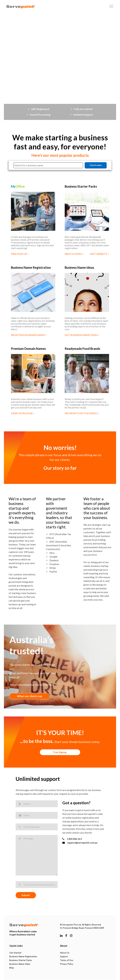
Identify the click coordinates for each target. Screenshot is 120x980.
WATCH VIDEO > (74, 254)
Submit (26, 895)
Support (64, 957)
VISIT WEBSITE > (99, 254)
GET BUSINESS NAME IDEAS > (82, 335)
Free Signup (60, 752)
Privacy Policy (67, 964)
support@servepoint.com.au (80, 843)
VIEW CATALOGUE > (23, 413)
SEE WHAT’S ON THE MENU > (82, 413)
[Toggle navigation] (111, 6)
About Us (65, 953)
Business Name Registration (23, 957)
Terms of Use (67, 960)
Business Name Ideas (20, 964)
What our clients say (30, 696)
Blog (12, 968)
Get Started (15, 953)
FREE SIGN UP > (20, 254)
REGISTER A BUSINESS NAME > (29, 335)
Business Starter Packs (21, 960)
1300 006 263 (72, 839)
